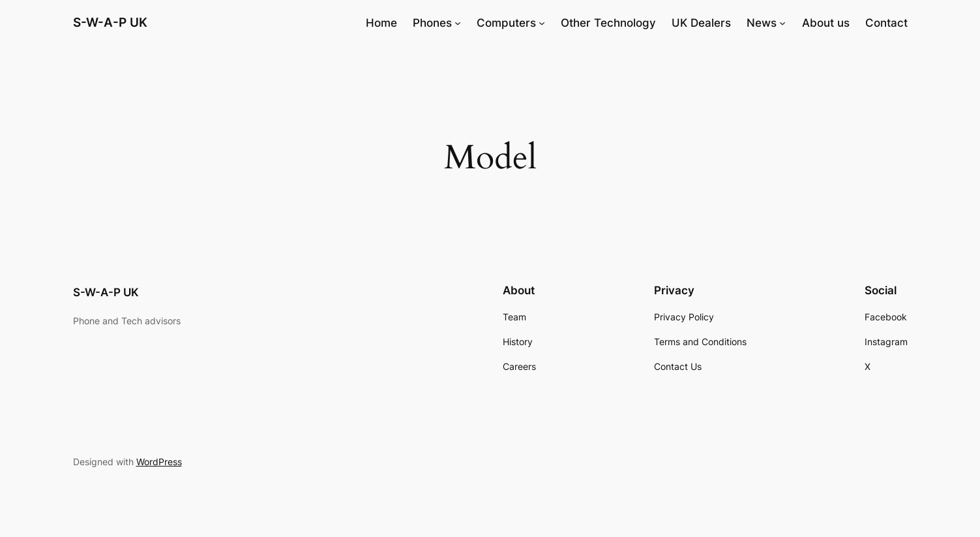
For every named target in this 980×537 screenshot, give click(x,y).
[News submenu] (782, 23)
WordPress (159, 462)
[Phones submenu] (458, 23)
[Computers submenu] (542, 23)
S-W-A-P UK (110, 22)
